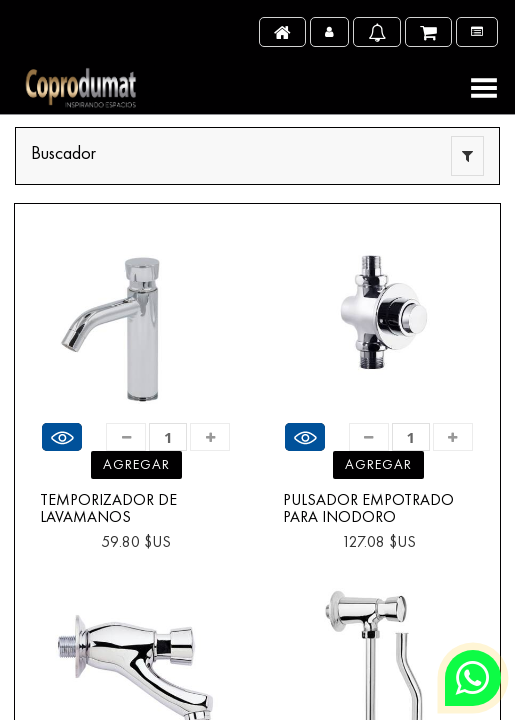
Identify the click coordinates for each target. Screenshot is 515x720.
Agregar (136, 464)
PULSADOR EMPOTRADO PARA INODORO (368, 508)
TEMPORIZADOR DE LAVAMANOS (108, 508)
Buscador (63, 152)
